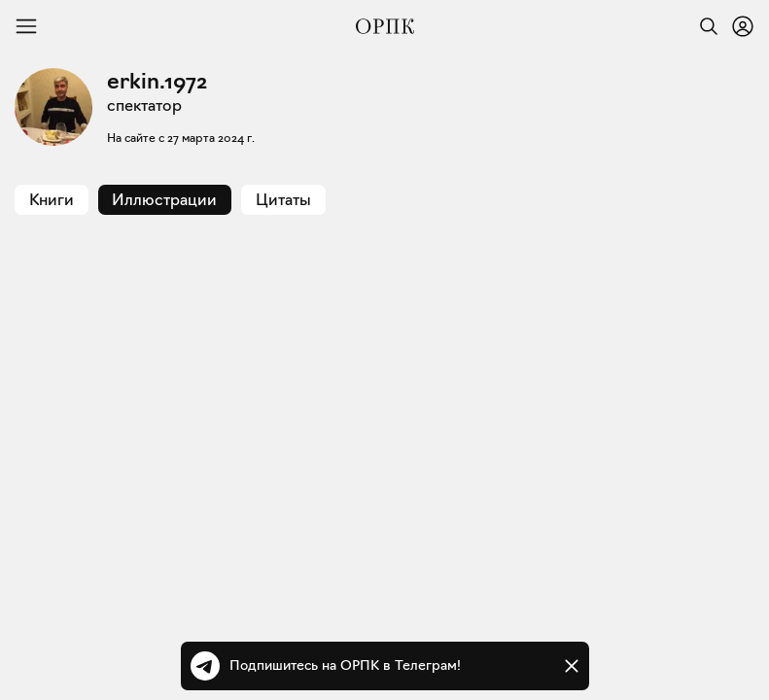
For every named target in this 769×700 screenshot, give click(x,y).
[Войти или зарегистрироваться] (743, 26)
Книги (52, 200)
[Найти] (704, 26)
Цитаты (283, 200)
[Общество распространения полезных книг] (385, 26)
